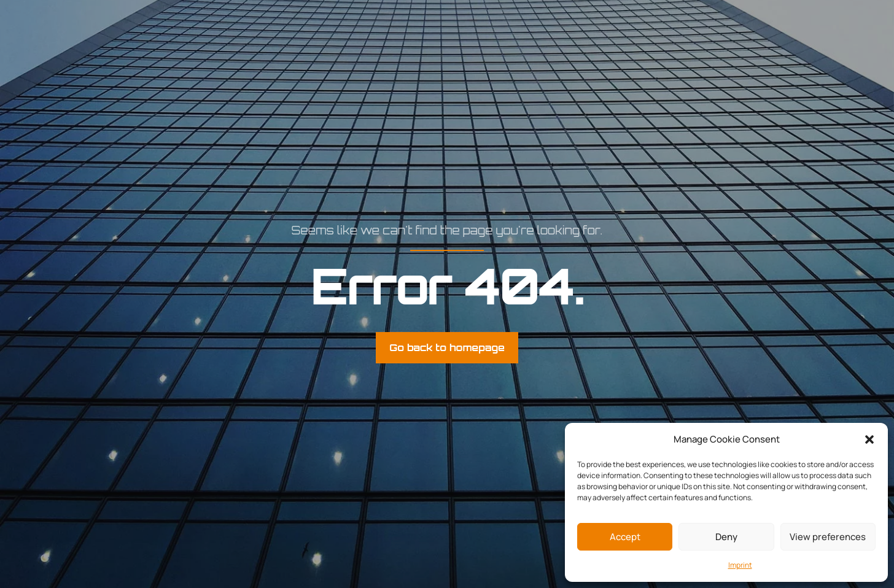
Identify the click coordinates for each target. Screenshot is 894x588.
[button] (869, 439)
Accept (625, 537)
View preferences (828, 537)
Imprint (740, 565)
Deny (726, 537)
